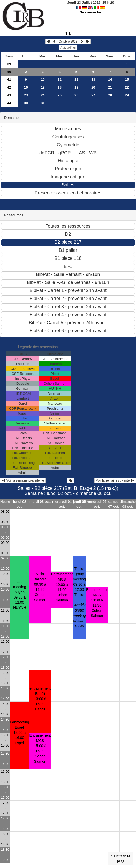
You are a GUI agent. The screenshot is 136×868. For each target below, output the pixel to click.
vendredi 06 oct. (97, 504)
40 (9, 72)
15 (127, 80)
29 (127, 95)
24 (43, 95)
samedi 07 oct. (114, 504)
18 (60, 87)
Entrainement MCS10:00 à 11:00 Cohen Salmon (62, 587)
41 (9, 80)
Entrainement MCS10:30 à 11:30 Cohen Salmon (97, 603)
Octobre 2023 (68, 42)
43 (9, 95)
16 (26, 87)
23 (26, 95)
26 (76, 95)
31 (43, 103)
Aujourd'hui (68, 48)
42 (9, 87)
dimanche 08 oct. (128, 504)
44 (9, 103)
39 (9, 64)
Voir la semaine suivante (115, 480)
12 (76, 80)
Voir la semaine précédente (23, 480)
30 (26, 103)
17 (43, 87)
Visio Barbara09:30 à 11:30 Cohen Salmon (40, 587)
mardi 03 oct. (40, 502)
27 (93, 95)
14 (110, 80)
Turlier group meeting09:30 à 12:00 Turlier (79, 597)
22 (127, 87)
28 (110, 95)
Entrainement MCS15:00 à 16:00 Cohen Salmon (40, 748)
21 (110, 87)
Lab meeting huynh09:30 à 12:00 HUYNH (20, 595)
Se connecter (91, 12)
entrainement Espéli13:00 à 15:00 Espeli (40, 699)
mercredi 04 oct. (62, 504)
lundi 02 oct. (20, 504)
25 (60, 95)
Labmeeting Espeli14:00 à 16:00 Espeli (20, 733)
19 (76, 87)
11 (60, 80)
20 (93, 87)
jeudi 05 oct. (79, 504)
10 (43, 80)
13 (93, 80)
